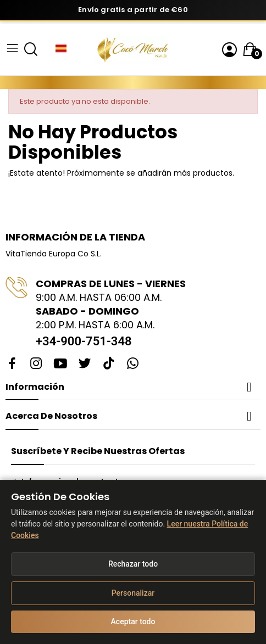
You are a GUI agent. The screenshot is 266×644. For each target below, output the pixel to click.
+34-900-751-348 (84, 341)
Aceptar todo (133, 621)
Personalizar (133, 593)
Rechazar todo (133, 564)
